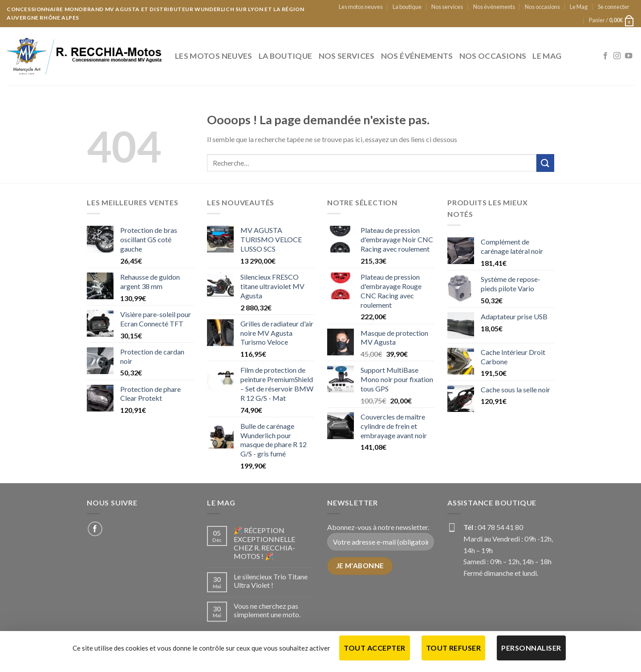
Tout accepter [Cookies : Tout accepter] (374, 648)
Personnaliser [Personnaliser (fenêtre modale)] (531, 648)
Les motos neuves (361, 7)
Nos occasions (542, 7)
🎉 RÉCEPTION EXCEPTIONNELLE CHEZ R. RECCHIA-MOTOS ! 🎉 (264, 543)
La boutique (407, 7)
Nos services (447, 7)
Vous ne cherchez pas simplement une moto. (267, 610)
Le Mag (579, 7)
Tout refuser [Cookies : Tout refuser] (454, 648)
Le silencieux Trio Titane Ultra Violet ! (271, 581)
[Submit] (545, 163)
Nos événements (494, 7)
